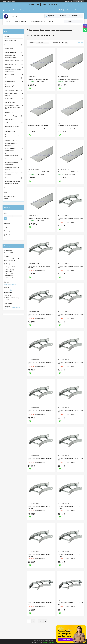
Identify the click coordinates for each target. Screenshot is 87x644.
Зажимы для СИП (10, 131)
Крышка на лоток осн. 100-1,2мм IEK (68, 126)
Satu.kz (51, 641)
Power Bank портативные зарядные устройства (13, 182)
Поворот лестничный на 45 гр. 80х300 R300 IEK (41, 411)
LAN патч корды (10, 119)
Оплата (6, 192)
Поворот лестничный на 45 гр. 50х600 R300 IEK (41, 363)
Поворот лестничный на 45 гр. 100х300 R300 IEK (69, 507)
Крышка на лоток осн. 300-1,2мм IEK (68, 172)
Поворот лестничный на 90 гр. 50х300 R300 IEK (70, 603)
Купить (30, 88)
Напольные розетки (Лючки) (11, 94)
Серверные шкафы (11, 52)
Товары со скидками (20, 22)
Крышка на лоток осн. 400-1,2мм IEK (38, 218)
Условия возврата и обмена (10, 197)
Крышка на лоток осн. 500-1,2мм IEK (68, 79)
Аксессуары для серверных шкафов (11, 56)
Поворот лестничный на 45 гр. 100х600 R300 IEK (39, 267)
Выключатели (9, 99)
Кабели (7, 78)
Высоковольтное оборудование (10, 150)
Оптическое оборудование (13, 116)
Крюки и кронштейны (11, 140)
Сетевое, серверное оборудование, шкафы (12, 155)
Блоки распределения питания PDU (12, 163)
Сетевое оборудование (12, 61)
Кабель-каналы (10, 75)
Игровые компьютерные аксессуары (12, 174)
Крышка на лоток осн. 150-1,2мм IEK (38, 172)
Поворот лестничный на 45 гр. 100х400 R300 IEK (39, 555)
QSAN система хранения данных (12, 169)
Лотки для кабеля (45, 30)
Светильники (9, 159)
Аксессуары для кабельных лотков (62, 30)
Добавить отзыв (80, 10)
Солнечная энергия (11, 178)
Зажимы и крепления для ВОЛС (13, 136)
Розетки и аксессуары (12, 90)
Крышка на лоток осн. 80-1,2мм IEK (38, 126)
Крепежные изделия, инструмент (11, 144)
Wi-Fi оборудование (11, 102)
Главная (8, 22)
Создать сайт (6, 1)
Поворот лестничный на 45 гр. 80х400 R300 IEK (70, 411)
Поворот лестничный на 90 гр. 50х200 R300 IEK (41, 603)
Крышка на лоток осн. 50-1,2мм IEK (38, 79)
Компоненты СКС (10, 81)
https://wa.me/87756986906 (12, 308)
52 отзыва (70, 1)
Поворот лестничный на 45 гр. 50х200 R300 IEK (70, 219)
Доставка (7, 188)
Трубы (7, 123)
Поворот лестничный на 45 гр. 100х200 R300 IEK (39, 507)
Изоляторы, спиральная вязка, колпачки (12, 127)
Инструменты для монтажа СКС (10, 86)
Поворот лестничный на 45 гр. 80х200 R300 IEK (70, 363)
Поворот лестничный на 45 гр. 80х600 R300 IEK (70, 459)
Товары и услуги (34, 30)
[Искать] (66, 22)
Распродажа (9, 49)
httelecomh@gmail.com (11, 290)
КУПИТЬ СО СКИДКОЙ (49, 5)
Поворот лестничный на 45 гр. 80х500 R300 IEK (41, 459)
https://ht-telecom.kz (10, 285)
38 (40, 621)
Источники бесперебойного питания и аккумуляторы (13, 69)
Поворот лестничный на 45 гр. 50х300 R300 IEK (70, 267)
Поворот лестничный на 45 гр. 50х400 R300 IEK (41, 315)
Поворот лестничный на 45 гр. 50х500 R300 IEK (70, 315)
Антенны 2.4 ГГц (10, 112)
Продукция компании (37, 22)
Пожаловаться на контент (50, 642)
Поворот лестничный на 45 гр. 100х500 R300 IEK (69, 555)
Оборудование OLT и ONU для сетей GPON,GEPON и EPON (13, 107)
